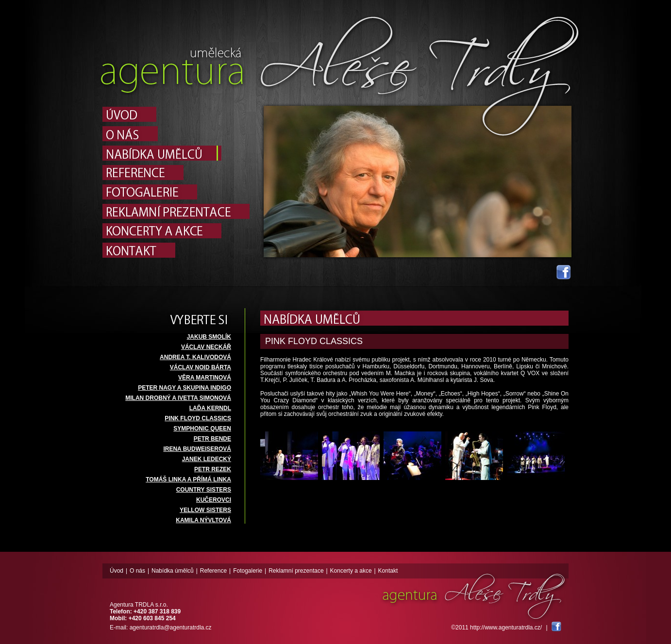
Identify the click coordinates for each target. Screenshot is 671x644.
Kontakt (388, 571)
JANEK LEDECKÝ (207, 459)
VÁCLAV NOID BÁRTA (201, 367)
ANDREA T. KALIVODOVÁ (195, 357)
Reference (213, 571)
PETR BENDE (212, 439)
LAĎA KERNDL (210, 408)
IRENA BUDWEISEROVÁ (197, 449)
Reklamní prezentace (296, 571)
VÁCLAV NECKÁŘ (206, 347)
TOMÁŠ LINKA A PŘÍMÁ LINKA (188, 479)
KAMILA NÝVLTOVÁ (203, 520)
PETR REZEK (213, 469)
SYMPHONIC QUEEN (202, 429)
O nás (137, 571)
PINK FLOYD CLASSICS (198, 418)
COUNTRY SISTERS (204, 490)
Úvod (117, 571)
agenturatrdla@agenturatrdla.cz (171, 627)
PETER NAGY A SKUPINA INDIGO (185, 388)
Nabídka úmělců (173, 571)
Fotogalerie (248, 571)
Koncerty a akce (351, 571)
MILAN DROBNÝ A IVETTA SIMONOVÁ (178, 398)
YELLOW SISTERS (205, 510)
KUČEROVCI (214, 500)
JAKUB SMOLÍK (209, 337)
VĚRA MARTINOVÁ (205, 378)
